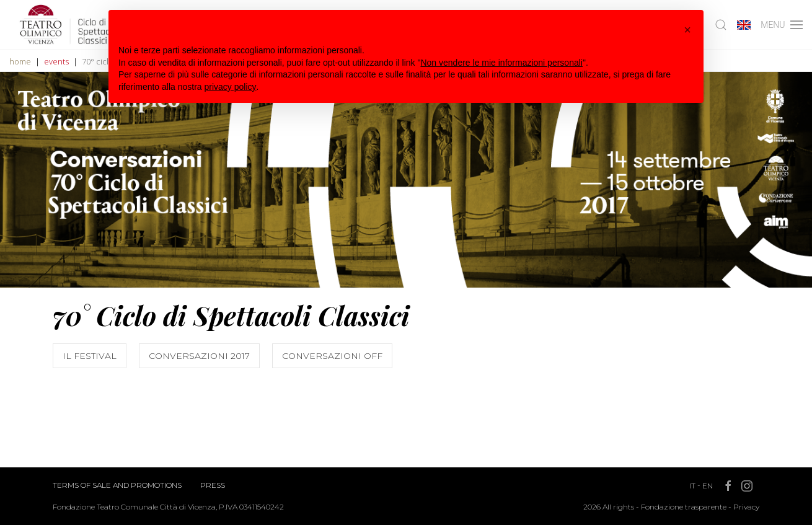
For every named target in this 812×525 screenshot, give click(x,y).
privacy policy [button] (231, 87)
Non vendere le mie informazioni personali (501, 63)
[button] (687, 30)
